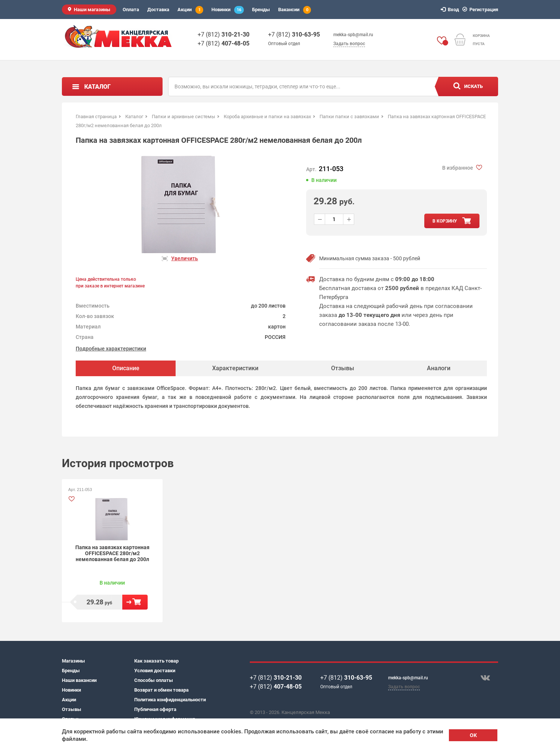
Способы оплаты (154, 680)
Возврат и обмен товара (161, 690)
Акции (190, 10)
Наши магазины (92, 10)
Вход (451, 10)
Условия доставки (155, 671)
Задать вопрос (349, 44)
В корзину (135, 602)
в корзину (445, 221)
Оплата (131, 10)
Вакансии (295, 10)
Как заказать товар (156, 661)
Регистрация (481, 10)
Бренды (261, 10)
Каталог (97, 87)
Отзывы (72, 709)
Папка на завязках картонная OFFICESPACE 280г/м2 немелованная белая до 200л (112, 553)
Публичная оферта (155, 709)
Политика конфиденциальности (170, 700)
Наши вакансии (79, 680)
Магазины (73, 661)
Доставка (158, 10)
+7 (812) (224, 34)
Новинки (228, 10)
